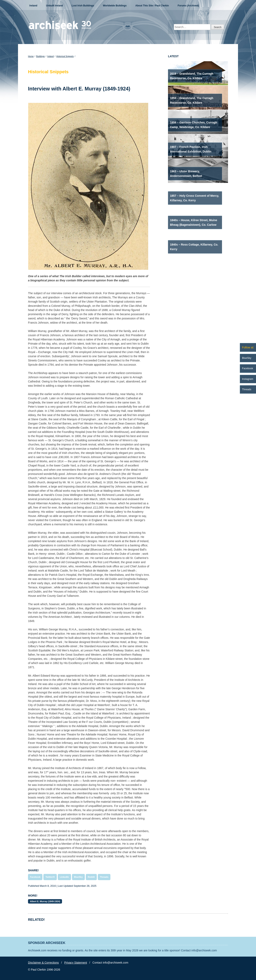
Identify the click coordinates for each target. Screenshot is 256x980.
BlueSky (78, 877)
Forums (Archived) (188, 6)
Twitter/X (50, 877)
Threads (104, 877)
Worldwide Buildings (115, 6)
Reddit (91, 877)
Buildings (40, 56)
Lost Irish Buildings (83, 6)
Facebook (35, 877)
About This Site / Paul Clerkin (152, 6)
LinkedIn (64, 877)
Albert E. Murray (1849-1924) (45, 901)
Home (31, 56)
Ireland (33, 6)
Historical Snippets (65, 56)
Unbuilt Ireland (54, 6)
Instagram (248, 379)
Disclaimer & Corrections (43, 963)
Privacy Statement (76, 963)
